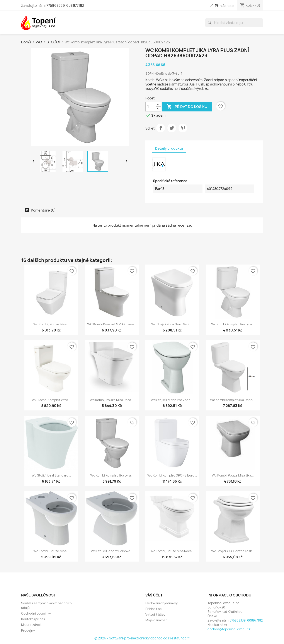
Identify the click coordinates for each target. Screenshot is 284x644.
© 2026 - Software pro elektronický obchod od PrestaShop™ (142, 638)
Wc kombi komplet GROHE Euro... (172, 475)
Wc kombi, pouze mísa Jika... (233, 475)
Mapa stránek (31, 625)
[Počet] (151, 107)
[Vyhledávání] (234, 23)
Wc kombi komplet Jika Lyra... (233, 324)
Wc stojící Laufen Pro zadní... (172, 400)
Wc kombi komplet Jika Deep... (233, 400)
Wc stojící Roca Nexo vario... (172, 324)
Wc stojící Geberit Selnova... (112, 551)
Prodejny (28, 630)
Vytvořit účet (155, 614)
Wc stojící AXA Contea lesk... (233, 551)
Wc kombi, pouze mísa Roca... (112, 400)
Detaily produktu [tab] (169, 148)
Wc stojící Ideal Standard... (51, 475)
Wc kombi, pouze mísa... (51, 324)
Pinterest (183, 128)
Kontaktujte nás (33, 619)
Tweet (172, 128)
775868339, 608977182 (65, 5)
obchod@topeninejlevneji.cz (229, 629)
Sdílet (161, 128)
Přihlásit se (154, 609)
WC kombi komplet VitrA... (51, 400)
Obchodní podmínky (36, 613)
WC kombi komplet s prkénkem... (112, 324)
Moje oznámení (157, 620)
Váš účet (154, 595)
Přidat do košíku (187, 107)
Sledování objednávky (162, 603)
